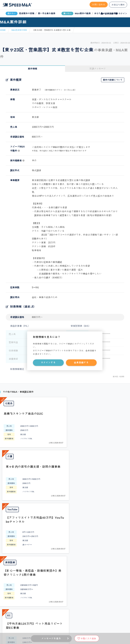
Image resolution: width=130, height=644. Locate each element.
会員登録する (81, 362)
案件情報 (32, 69)
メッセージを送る (51, 638)
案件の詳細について (113, 80)
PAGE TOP (65, 513)
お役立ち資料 (118, 5)
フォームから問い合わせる (75, 536)
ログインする (48, 362)
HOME (3, 30)
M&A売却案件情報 (19, 30)
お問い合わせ (99, 5)
